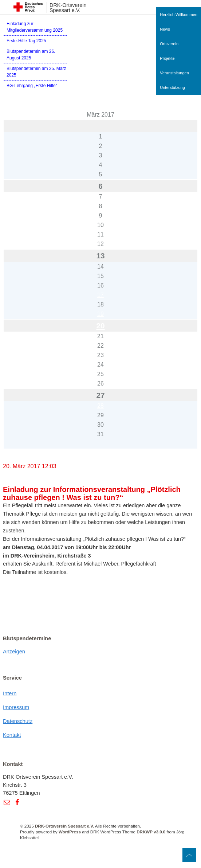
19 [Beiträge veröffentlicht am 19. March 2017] (100, 314)
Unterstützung (172, 87)
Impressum (16, 707)
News (165, 29)
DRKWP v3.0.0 (151, 832)
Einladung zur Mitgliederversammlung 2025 (35, 27)
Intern (10, 693)
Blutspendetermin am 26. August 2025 (31, 55)
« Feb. (11, 453)
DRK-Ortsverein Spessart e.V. (68, 8)
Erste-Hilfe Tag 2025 (26, 41)
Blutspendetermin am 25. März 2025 (36, 72)
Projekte (167, 58)
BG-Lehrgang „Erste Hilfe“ (32, 86)
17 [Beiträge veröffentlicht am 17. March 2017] (100, 295)
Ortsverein (169, 44)
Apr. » (32, 453)
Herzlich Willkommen (179, 15)
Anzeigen (14, 652)
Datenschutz (18, 721)
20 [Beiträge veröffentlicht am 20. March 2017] (100, 326)
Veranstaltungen (174, 73)
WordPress (70, 832)
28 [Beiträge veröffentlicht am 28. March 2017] (100, 406)
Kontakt (12, 735)
